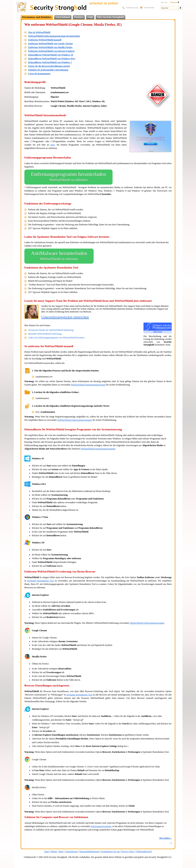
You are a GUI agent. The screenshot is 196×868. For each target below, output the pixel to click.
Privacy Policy (128, 851)
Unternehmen (63, 17)
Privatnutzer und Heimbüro (37, 17)
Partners (79, 17)
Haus (47, 851)
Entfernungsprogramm (101, 826)
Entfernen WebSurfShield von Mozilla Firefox (50, 47)
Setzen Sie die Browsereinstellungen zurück (49, 66)
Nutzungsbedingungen (89, 851)
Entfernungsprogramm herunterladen (68, 177)
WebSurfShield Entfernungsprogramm (88, 385)
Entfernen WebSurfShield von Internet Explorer (51, 51)
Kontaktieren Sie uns (111, 851)
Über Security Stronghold (111, 17)
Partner (54, 851)
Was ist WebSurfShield (39, 32)
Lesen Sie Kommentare (39, 74)
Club (90, 17)
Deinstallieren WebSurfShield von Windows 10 (51, 55)
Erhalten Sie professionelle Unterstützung (48, 70)
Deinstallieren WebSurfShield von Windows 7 (50, 62)
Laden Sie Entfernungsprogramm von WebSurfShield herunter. (56, 338)
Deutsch (175, 2)
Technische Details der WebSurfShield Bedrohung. (51, 330)
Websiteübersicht (144, 851)
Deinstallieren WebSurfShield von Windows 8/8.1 (52, 59)
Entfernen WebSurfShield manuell (45, 40)
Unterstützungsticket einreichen (65, 317)
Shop (61, 851)
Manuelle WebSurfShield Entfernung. (45, 334)
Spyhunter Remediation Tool (40, 581)
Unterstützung (71, 851)
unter (53, 145)
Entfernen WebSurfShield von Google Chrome (50, 44)
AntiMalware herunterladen (59, 256)
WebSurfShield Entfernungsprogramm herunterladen (54, 36)
